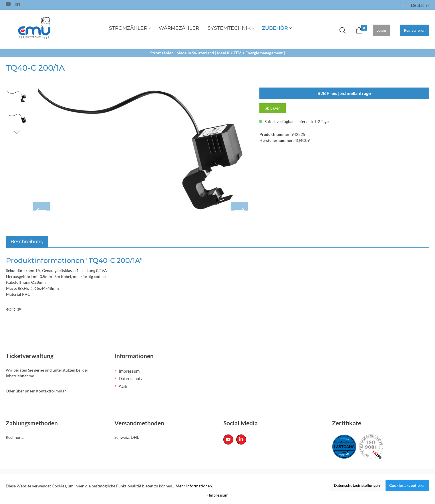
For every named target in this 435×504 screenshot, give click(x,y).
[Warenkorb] (359, 30)
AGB (123, 386)
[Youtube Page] (8, 5)
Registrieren (415, 30)
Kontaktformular (51, 391)
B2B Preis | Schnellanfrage (344, 93)
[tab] (27, 242)
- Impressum (217, 495)
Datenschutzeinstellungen (357, 485)
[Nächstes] (17, 132)
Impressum (129, 371)
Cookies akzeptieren (407, 485)
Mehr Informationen (194, 486)
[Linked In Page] (18, 5)
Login (381, 30)
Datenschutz (131, 378)
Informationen (134, 356)
